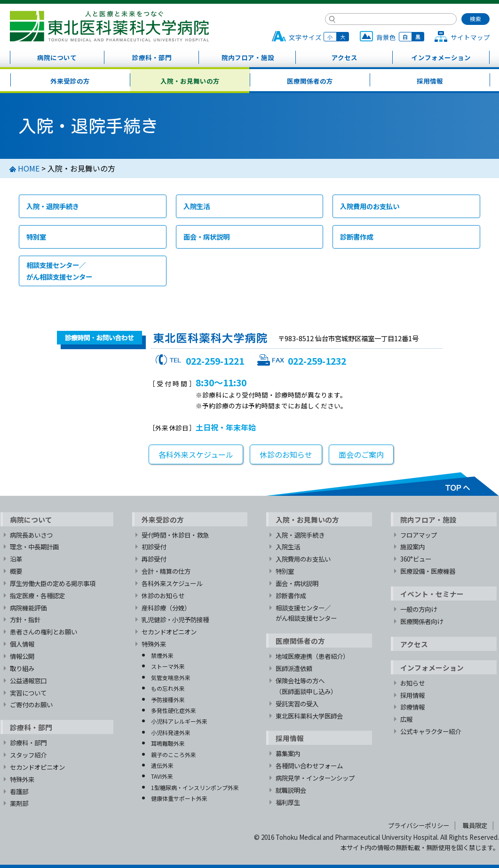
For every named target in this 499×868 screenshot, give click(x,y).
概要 (16, 571)
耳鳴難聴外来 (168, 743)
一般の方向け (419, 609)
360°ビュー (416, 559)
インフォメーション (441, 57)
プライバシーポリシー (419, 825)
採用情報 (430, 81)
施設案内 (412, 547)
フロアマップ (419, 535)
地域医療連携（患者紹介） (312, 656)
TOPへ (382, 484)
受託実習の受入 (297, 704)
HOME (29, 168)
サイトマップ (470, 37)
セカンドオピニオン (37, 767)
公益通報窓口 (28, 680)
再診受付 (154, 559)
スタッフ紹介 (28, 755)
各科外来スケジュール (196, 454)
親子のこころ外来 (174, 755)
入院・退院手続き (53, 206)
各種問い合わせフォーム (309, 766)
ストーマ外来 (168, 666)
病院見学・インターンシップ (315, 778)
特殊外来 (22, 779)
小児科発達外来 (171, 732)
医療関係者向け (422, 621)
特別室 (36, 237)
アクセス (345, 57)
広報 (406, 719)
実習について (28, 693)
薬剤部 (19, 803)
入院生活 (197, 206)
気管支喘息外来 (171, 677)
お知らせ (412, 683)
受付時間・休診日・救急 (175, 535)
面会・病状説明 (206, 237)
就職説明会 (291, 790)
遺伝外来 (162, 765)
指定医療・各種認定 (37, 595)
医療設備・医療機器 (428, 571)
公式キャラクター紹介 (431, 731)
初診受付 (154, 547)
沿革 (16, 559)
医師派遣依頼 (294, 668)
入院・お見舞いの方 (190, 81)
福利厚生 (288, 802)
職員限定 (475, 825)
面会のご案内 (361, 454)
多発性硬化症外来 (174, 710)
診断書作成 (356, 237)
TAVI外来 (162, 776)
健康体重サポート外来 (179, 798)
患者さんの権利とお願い (44, 632)
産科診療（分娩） (166, 608)
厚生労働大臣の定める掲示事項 (53, 583)
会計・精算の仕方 (166, 571)
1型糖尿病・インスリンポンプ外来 (195, 787)
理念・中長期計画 (34, 547)
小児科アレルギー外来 (179, 721)
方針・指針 (25, 619)
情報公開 (22, 656)
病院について (57, 57)
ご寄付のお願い (31, 704)
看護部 (19, 791)
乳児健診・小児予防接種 (175, 619)
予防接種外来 (168, 700)
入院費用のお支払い (370, 206)
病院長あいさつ (31, 535)
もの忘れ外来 (168, 688)
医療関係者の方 (310, 81)
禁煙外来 (162, 655)
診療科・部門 (152, 57)
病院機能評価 (28, 608)
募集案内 (288, 753)
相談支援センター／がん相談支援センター (59, 270)
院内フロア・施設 (248, 57)
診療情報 (412, 707)
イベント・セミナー (432, 594)
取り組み (22, 668)
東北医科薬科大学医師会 (309, 716)
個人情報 (22, 644)
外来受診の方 (70, 81)
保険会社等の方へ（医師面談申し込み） (306, 686)
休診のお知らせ (286, 454)
